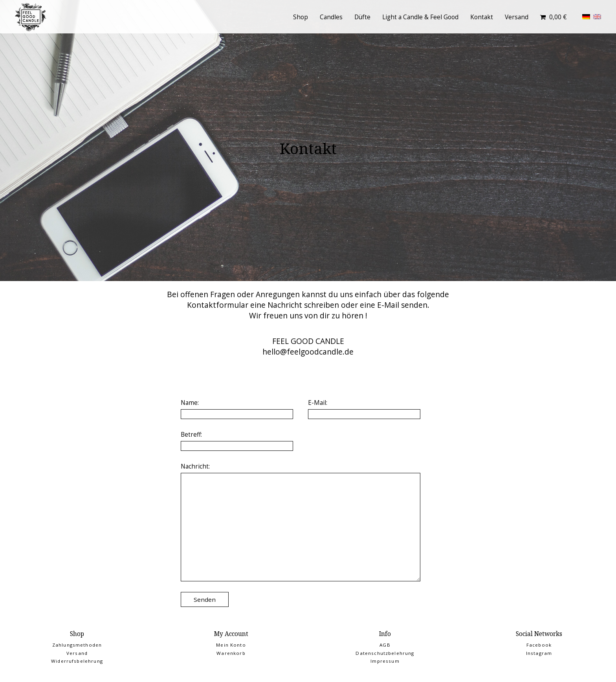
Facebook (539, 645)
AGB (385, 645)
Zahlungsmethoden (77, 645)
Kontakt (482, 17)
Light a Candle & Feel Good (420, 17)
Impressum (385, 661)
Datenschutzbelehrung (385, 653)
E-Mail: (318, 403)
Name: (190, 403)
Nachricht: (195, 466)
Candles (331, 17)
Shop (301, 17)
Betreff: (191, 435)
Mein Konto (231, 645)
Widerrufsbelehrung (77, 661)
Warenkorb (231, 653)
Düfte (362, 17)
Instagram (539, 653)
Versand (517, 17)
